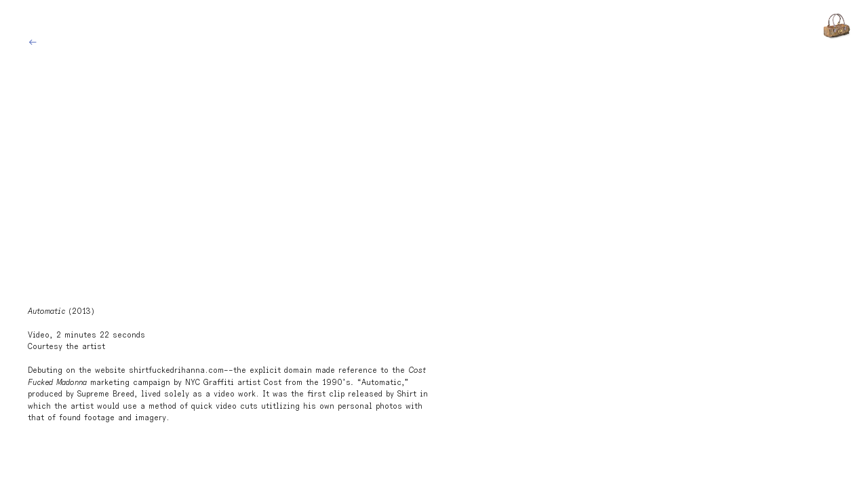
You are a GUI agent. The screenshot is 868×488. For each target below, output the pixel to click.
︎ (33, 43)
